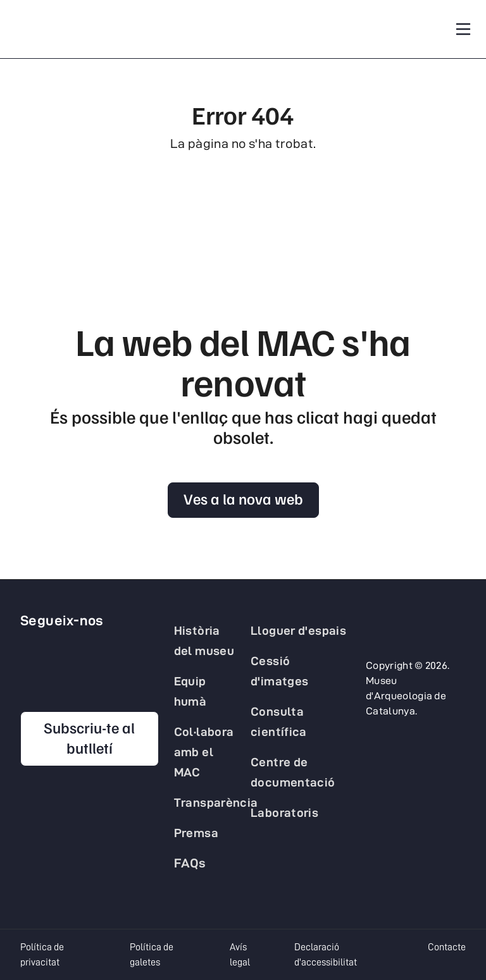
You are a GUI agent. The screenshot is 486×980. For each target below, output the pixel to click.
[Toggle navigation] (463, 29)
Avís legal (240, 955)
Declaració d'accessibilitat (326, 955)
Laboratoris (284, 812)
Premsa (196, 833)
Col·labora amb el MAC (204, 752)
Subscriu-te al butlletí (89, 737)
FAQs (190, 863)
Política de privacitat (42, 955)
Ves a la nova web (243, 498)
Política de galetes (152, 955)
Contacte (447, 947)
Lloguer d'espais (298, 630)
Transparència (216, 802)
